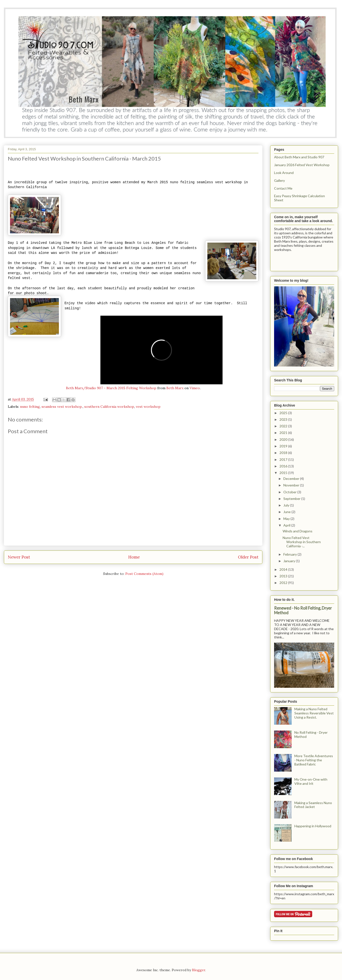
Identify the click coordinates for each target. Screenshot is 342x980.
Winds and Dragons (298, 531)
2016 (284, 466)
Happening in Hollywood (313, 826)
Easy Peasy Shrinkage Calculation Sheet (299, 198)
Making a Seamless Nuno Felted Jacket (313, 805)
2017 (284, 459)
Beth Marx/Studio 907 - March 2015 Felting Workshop (111, 388)
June (287, 512)
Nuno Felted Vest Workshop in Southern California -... (302, 542)
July (287, 505)
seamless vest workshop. (62, 407)
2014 (284, 569)
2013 (284, 576)
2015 (284, 473)
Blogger (199, 970)
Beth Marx (175, 388)
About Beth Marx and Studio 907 (299, 157)
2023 (284, 419)
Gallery (279, 180)
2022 (284, 426)
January (290, 561)
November (292, 485)
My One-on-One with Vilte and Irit (311, 781)
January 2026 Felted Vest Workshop (302, 165)
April (287, 525)
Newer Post (19, 557)
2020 (284, 439)
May (287, 519)
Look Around (284, 173)
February (290, 554)
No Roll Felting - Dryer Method (311, 734)
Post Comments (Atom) (144, 574)
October (290, 492)
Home (134, 557)
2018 (284, 453)
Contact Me (283, 188)
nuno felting (30, 407)
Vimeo (195, 388)
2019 (284, 446)
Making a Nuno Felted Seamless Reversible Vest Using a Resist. (314, 713)
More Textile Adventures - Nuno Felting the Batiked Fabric (314, 760)
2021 (284, 433)
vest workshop (148, 407)
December (292, 479)
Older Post (248, 557)
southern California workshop (109, 407)
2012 (284, 583)
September (292, 499)
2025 (284, 413)
